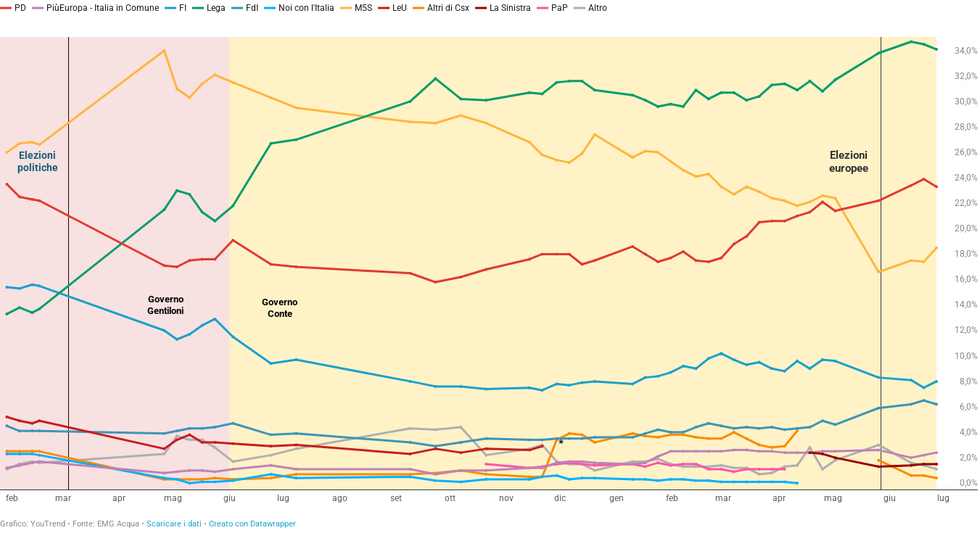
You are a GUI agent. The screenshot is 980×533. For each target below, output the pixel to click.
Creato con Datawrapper (252, 524)
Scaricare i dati (174, 524)
